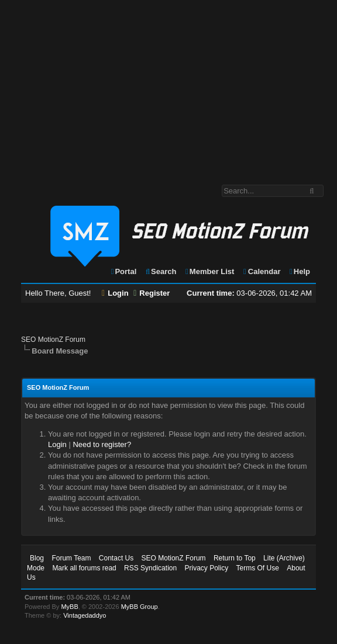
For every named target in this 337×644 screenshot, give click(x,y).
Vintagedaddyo (85, 615)
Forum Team (71, 558)
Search (161, 271)
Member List (209, 271)
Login (115, 293)
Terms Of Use (258, 568)
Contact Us (116, 558)
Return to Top (235, 558)
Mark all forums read (84, 568)
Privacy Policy (206, 568)
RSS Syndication (150, 568)
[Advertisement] (168, 86)
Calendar (261, 271)
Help (299, 271)
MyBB (69, 607)
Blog (37, 558)
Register (152, 293)
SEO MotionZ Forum (53, 340)
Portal (123, 271)
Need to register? (102, 444)
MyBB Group (140, 607)
